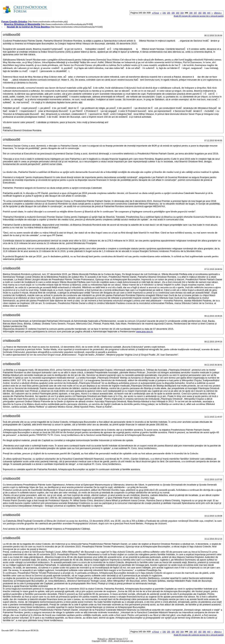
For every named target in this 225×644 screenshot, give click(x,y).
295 (169, 13)
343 (178, 13)
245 (164, 13)
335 (173, 13)
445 (209, 13)
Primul (155, 13)
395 (204, 13)
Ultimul (218, 13)
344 (182, 13)
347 (195, 13)
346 (191, 13)
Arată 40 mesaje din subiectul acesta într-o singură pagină (199, 16)
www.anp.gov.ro (144, 331)
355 (200, 13)
